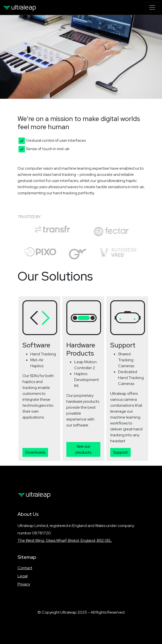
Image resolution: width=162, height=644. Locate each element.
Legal (23, 576)
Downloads (35, 452)
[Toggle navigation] (152, 7)
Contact (25, 568)
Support (120, 452)
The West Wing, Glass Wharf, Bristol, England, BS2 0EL (65, 540)
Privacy (24, 584)
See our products (83, 449)
